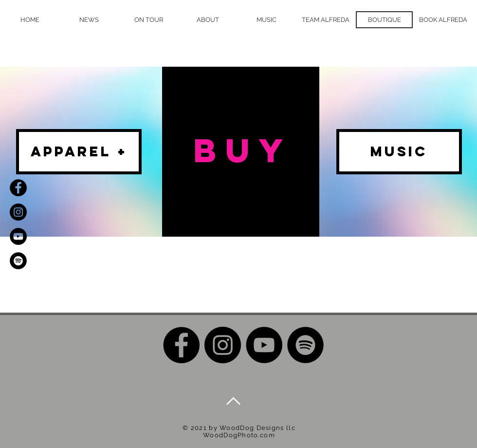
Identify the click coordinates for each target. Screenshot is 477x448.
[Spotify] (18, 261)
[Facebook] (18, 188)
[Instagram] (18, 212)
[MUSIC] (399, 152)
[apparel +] (79, 152)
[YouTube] (18, 236)
